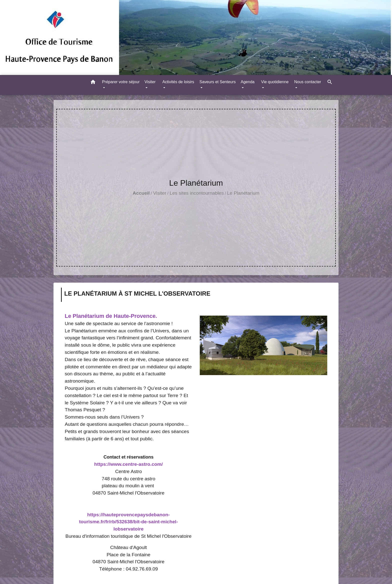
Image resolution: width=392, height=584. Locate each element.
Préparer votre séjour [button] (121, 82)
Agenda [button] (248, 82)
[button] (93, 83)
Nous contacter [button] (308, 82)
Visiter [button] (150, 82)
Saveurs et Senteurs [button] (218, 82)
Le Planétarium (243, 193)
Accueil (141, 193)
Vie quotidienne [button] (275, 82)
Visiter (160, 193)
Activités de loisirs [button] (178, 82)
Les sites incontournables (197, 193)
